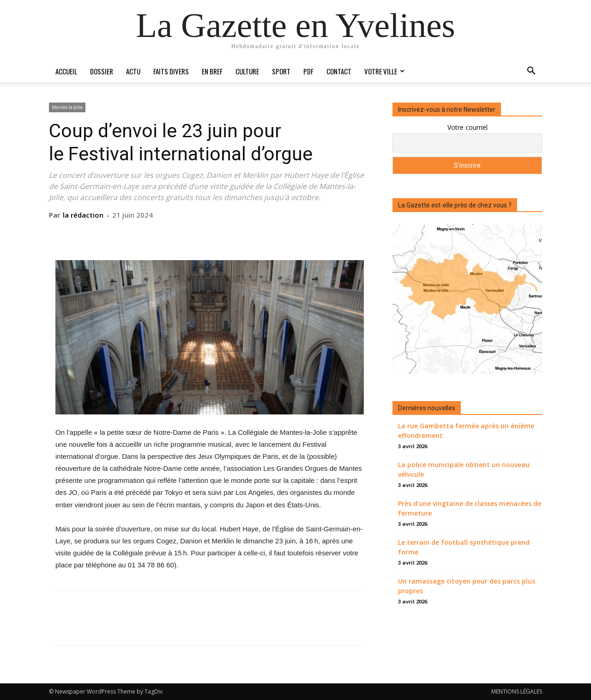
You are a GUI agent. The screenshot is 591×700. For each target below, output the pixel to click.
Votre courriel (467, 127)
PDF (308, 71)
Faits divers (171, 71)
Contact (339, 71)
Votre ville (384, 71)
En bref (212, 71)
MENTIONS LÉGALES (517, 691)
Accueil (66, 71)
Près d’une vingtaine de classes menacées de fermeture (470, 508)
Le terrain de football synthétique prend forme (464, 547)
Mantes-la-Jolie (67, 107)
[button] (531, 72)
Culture (247, 71)
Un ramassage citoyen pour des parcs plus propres (467, 586)
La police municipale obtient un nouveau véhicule (464, 469)
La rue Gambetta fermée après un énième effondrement (466, 431)
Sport (281, 71)
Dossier (102, 71)
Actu (133, 71)
